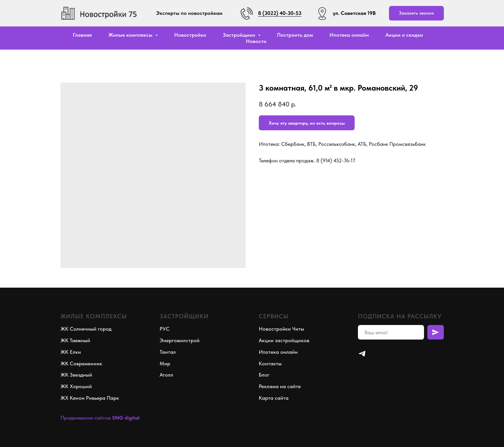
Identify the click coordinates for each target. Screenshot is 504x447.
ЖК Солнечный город (86, 329)
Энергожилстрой (180, 340)
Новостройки (190, 35)
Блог (264, 375)
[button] (416, 13)
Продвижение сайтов (86, 418)
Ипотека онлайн (349, 35)
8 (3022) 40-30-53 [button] (280, 13)
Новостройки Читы (281, 329)
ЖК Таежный (75, 340)
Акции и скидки (404, 35)
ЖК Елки (71, 352)
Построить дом (295, 35)
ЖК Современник (81, 364)
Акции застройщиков (284, 340)
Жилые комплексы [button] (131, 35)
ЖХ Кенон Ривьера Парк (90, 398)
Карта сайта (274, 398)
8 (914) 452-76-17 (336, 161)
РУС (165, 329)
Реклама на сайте (280, 386)
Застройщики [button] (240, 35)
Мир (165, 364)
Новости (256, 41)
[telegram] (362, 354)
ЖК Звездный (76, 375)
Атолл (166, 375)
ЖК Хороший (76, 386)
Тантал (168, 352)
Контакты (270, 364)
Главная (82, 35)
